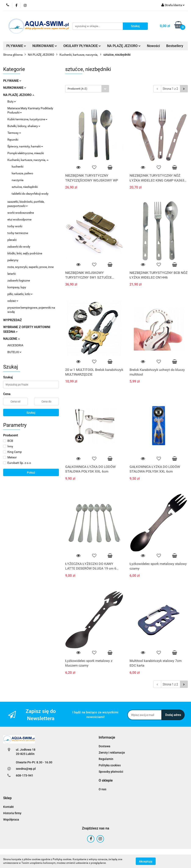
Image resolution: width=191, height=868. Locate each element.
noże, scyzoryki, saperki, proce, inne (30, 267)
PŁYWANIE (16, 46)
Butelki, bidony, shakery (24, 126)
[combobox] (87, 89)
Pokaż (31, 473)
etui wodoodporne (19, 219)
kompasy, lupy (17, 287)
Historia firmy (12, 813)
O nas (102, 789)
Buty (12, 101)
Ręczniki (13, 140)
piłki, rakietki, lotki (20, 294)
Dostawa (104, 746)
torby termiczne (18, 233)
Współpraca (11, 819)
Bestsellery (175, 46)
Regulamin (106, 759)
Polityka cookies (110, 765)
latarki (12, 274)
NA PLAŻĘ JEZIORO (124, 46)
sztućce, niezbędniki (25, 187)
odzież (13, 301)
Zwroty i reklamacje (112, 753)
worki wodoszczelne (21, 213)
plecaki (12, 240)
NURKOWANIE (45, 46)
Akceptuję (146, 861)
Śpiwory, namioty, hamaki (25, 146)
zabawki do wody (19, 247)
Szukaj (31, 413)
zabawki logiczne (19, 280)
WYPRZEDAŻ (12, 320)
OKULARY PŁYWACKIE (82, 46)
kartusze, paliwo (22, 173)
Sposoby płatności (111, 772)
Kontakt (8, 807)
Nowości (153, 46)
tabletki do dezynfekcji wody (30, 194)
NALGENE (11, 339)
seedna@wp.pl (26, 769)
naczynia (18, 180)
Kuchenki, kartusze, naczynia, (28, 160)
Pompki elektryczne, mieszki (26, 153)
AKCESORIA (15, 345)
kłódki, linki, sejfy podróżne (25, 253)
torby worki (15, 226)
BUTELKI (14, 352)
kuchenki (17, 166)
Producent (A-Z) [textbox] (77, 89)
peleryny (13, 260)
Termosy (14, 133)
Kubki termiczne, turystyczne (27, 119)
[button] (107, 738)
